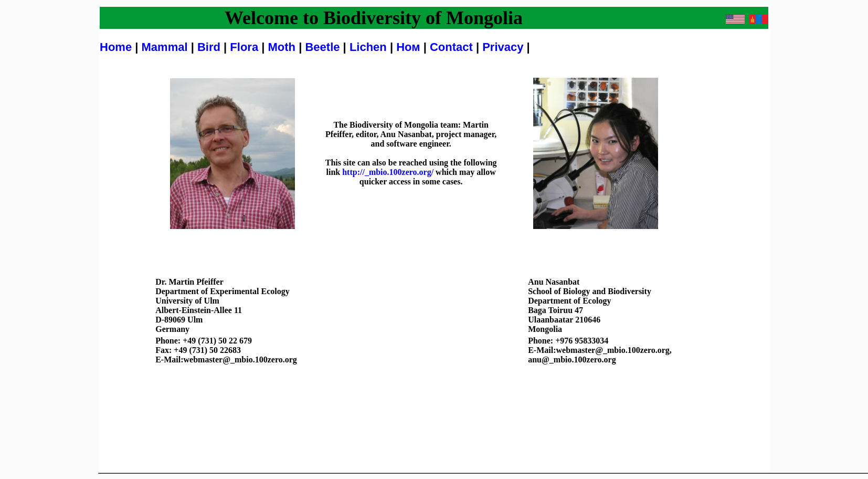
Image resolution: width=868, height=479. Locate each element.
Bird (209, 47)
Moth (282, 47)
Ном (410, 47)
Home (116, 47)
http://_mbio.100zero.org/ (388, 172)
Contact (453, 47)
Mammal (165, 47)
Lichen (370, 47)
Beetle (324, 47)
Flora (244, 47)
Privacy (504, 47)
